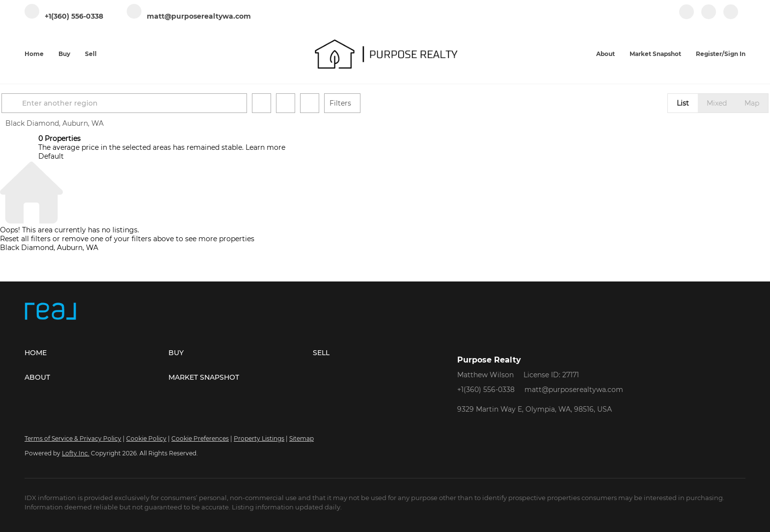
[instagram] (709, 17)
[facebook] (687, 17)
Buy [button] (64, 54)
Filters (377, 103)
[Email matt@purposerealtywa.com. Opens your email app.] (189, 16)
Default (51, 156)
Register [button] (709, 54)
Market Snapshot (655, 54)
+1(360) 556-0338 (486, 390)
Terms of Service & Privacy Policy (73, 438)
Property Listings (259, 438)
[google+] (731, 17)
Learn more (265, 147)
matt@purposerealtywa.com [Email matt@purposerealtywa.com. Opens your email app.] (574, 390)
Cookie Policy (146, 438)
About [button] (605, 54)
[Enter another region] (165, 103)
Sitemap (302, 438)
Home (34, 54)
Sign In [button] (735, 54)
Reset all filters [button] (25, 239)
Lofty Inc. (76, 453)
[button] (50, 103)
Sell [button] (91, 54)
